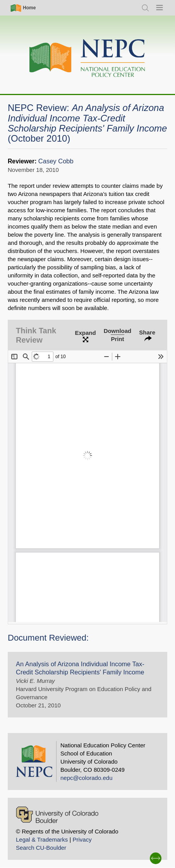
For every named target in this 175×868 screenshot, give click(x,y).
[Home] (87, 58)
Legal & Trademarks (42, 839)
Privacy (82, 839)
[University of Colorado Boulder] (57, 815)
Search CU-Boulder (41, 848)
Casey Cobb (56, 161)
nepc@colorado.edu (87, 778)
